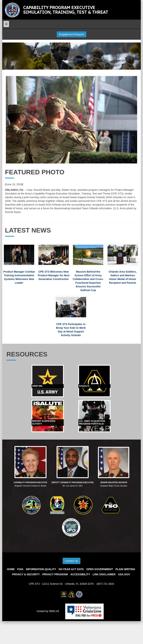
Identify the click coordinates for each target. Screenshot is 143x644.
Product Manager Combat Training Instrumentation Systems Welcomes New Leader (19, 277)
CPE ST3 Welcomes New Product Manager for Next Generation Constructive (53, 275)
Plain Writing (125, 569)
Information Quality (41, 569)
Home (11, 569)
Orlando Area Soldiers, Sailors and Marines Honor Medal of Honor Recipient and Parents (123, 277)
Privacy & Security (26, 574)
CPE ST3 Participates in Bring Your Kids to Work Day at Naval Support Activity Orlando (71, 330)
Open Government (100, 569)
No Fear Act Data (71, 569)
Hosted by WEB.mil (48, 611)
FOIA (20, 569)
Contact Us (71, 561)
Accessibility (80, 574)
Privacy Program (55, 574)
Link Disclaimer (104, 574)
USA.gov (124, 574)
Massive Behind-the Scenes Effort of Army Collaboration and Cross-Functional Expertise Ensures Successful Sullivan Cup (88, 281)
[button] (13, 56)
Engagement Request (71, 34)
